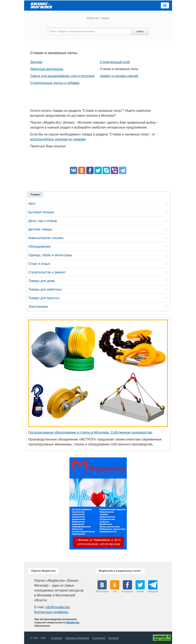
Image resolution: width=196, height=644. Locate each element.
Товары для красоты (44, 298)
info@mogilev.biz (58, 607)
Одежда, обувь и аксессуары (50, 255)
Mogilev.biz (93, 18)
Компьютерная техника (46, 238)
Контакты (113, 638)
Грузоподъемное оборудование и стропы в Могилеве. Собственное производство (90, 432)
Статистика (99, 638)
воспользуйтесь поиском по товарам (58, 139)
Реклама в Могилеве (77, 638)
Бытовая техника (41, 212)
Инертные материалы (47, 69)
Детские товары (40, 229)
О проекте (57, 638)
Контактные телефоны (51, 612)
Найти (140, 31)
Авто (32, 204)
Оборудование (40, 247)
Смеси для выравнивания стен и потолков (62, 76)
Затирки (36, 62)
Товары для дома (42, 281)
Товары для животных (45, 289)
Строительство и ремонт (47, 272)
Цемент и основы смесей (119, 76)
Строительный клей (115, 62)
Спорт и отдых (39, 264)
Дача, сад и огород (43, 221)
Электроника (38, 307)
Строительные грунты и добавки (55, 83)
